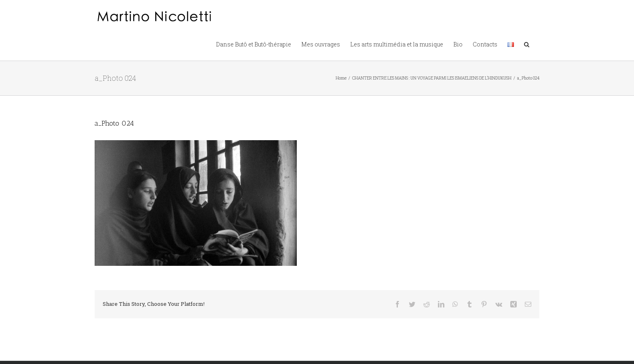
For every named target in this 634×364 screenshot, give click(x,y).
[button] (527, 44)
